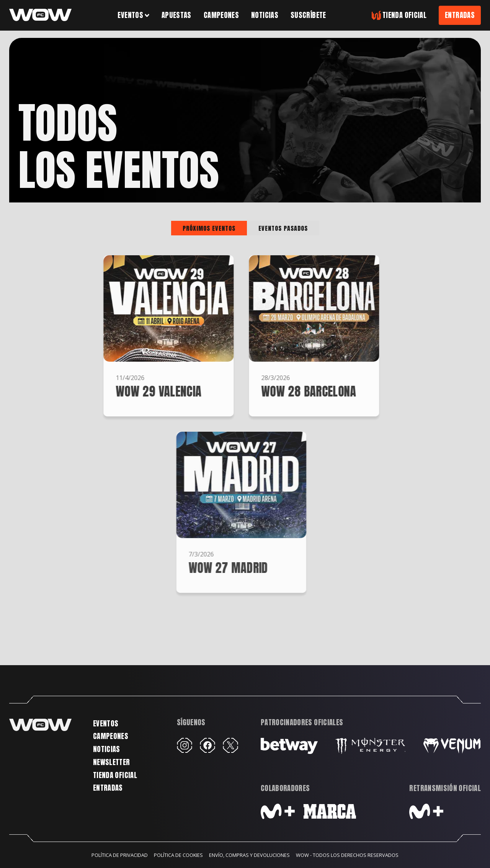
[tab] (209, 228)
